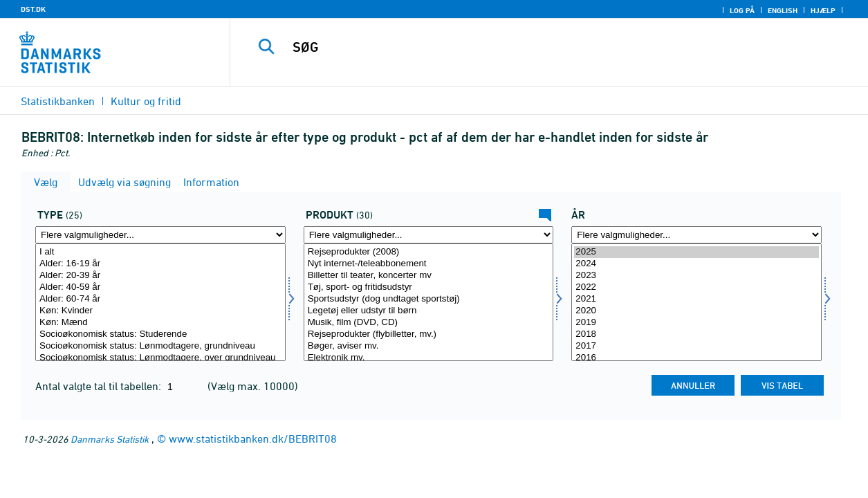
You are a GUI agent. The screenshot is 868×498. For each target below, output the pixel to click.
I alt (160, 252)
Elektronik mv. (429, 358)
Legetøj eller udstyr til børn (429, 311)
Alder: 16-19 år (160, 264)
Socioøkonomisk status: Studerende (160, 334)
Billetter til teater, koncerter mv (429, 276)
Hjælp (823, 10)
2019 (696, 323)
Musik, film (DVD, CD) (429, 323)
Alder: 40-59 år (160, 287)
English (783, 10)
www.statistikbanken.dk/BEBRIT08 (253, 439)
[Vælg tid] (696, 302)
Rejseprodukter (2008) (429, 252)
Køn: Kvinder (160, 311)
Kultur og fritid (146, 101)
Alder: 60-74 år (160, 299)
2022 (696, 287)
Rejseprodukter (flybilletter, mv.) (429, 334)
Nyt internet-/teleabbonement (429, 264)
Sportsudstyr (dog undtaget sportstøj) (429, 299)
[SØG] (539, 47)
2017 (696, 346)
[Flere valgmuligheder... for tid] (696, 235)
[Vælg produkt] (429, 302)
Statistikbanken (58, 101)
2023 (696, 276)
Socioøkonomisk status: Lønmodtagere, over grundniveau (160, 358)
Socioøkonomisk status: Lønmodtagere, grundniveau (160, 346)
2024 (696, 264)
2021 (696, 299)
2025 (696, 252)
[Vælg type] (160, 302)
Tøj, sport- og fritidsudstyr (429, 287)
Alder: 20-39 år (160, 276)
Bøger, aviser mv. (429, 346)
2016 (696, 358)
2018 (696, 334)
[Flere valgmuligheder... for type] (160, 235)
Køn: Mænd (160, 323)
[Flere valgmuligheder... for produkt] (429, 235)
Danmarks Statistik (110, 439)
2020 (696, 311)
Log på (742, 10)
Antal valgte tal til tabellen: (100, 386)
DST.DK (33, 9)
